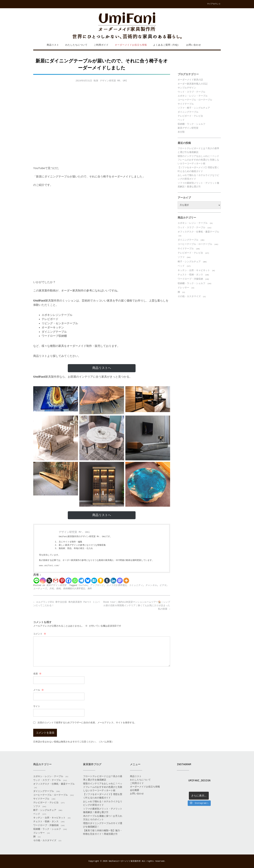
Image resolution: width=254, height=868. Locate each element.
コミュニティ (136, 585)
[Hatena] (94, 581)
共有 (51, 589)
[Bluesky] (88, 581)
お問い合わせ (194, 45)
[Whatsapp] (75, 581)
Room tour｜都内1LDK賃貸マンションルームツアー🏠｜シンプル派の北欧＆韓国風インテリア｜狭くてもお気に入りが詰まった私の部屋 (137, 606)
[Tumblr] (107, 581)
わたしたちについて (76, 45)
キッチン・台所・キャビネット (194, 270)
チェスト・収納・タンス (190, 275)
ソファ (181, 257)
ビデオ (163, 585)
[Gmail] (56, 581)
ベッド (181, 120)
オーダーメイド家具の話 (190, 80)
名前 (38, 674)
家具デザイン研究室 (56, 585)
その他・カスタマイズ (189, 296)
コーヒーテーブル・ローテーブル (195, 100)
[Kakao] (101, 581)
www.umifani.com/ (49, 566)
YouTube (83, 585)
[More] (126, 581)
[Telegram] (81, 581)
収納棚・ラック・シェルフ (191, 124)
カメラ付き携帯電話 (116, 585)
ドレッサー (183, 288)
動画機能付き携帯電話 (74, 589)
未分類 (181, 132)
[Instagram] (43, 581)
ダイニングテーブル (188, 112)
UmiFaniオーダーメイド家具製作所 (125, 861)
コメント (40, 634)
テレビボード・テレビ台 (190, 116)
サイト (37, 706)
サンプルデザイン (187, 88)
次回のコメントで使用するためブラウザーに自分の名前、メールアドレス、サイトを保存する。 (87, 723)
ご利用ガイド (101, 45)
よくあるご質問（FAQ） (167, 45)
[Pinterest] (62, 581)
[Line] (36, 581)
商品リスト (53, 45)
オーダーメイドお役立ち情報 (131, 45)
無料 (89, 589)
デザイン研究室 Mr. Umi (113, 81)
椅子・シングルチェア (189, 262)
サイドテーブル (186, 104)
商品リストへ (102, 368)
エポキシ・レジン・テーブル (193, 96)
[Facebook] (69, 581)
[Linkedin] (113, 581)
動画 (58, 589)
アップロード (97, 585)
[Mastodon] (120, 581)
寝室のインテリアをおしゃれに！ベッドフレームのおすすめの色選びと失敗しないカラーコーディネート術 (198, 160)
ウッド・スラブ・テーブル (191, 92)
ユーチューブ (40, 589)
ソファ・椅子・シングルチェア (194, 108)
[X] (49, 581)
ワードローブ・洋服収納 (190, 279)
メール (39, 690)
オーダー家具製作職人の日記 (193, 84)
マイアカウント (214, 4)
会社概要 (135, 790)
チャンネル (151, 585)
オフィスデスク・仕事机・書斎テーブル (198, 232)
